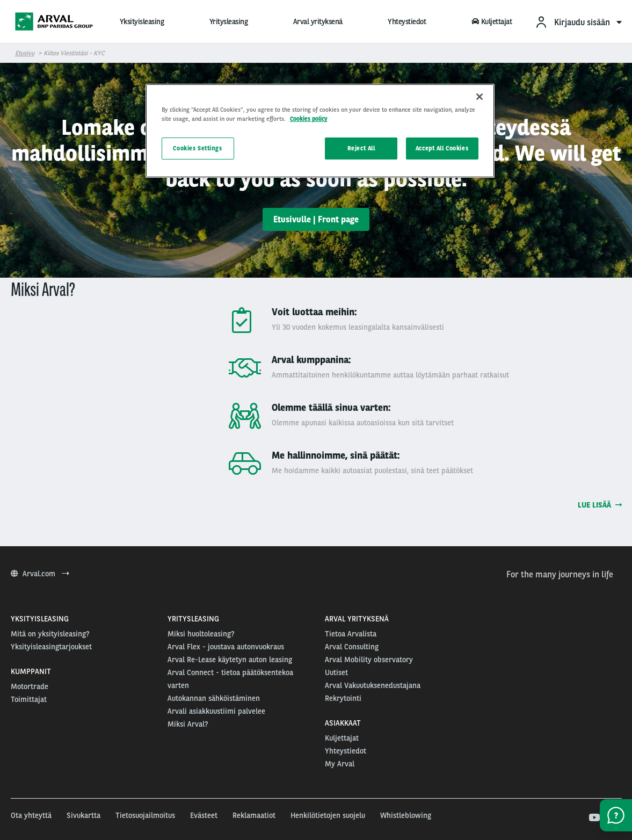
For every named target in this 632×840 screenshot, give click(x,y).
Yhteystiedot (407, 21)
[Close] (480, 97)
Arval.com (40, 574)
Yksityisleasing (142, 21)
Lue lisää (600, 505)
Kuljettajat (492, 21)
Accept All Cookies (442, 148)
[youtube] (594, 818)
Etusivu (25, 53)
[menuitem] (578, 22)
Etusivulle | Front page (316, 219)
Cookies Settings (197, 148)
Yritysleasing (229, 21)
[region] (320, 131)
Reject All (361, 148)
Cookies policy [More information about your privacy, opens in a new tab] (309, 119)
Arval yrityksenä (318, 21)
